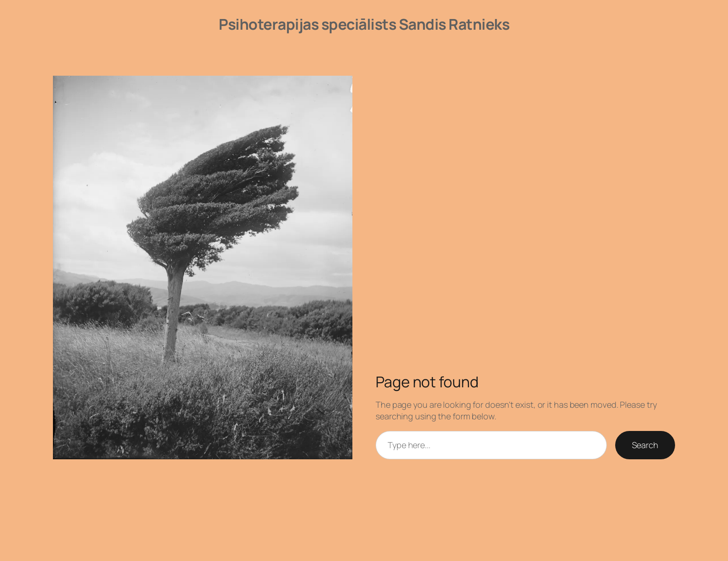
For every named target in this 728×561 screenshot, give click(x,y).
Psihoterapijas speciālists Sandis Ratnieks (364, 24)
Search (645, 445)
